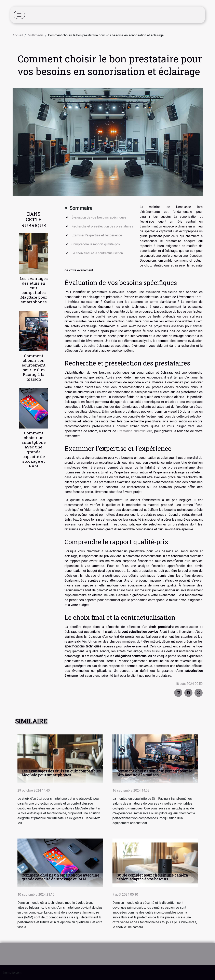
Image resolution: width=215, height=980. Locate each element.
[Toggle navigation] (19, 15)
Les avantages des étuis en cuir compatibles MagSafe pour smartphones (34, 290)
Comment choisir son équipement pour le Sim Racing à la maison (34, 367)
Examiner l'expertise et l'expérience (97, 235)
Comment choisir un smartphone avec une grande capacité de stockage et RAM (34, 449)
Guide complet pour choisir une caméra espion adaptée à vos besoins (152, 877)
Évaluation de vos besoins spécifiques (99, 217)
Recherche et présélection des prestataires (102, 226)
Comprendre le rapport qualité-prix (96, 244)
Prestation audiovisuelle (135, 431)
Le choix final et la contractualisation (97, 253)
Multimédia (36, 35)
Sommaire (81, 208)
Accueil (18, 35)
